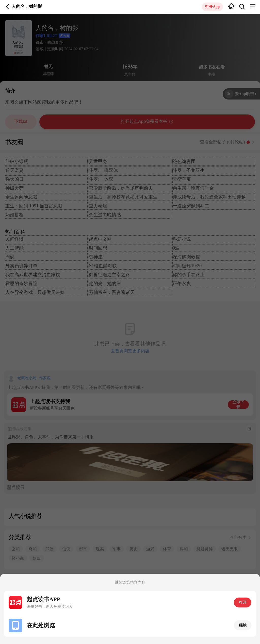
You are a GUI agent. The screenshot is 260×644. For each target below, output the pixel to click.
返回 (7, 7)
